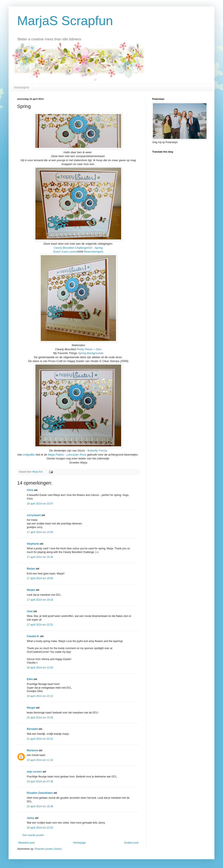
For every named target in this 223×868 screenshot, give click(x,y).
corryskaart (34, 515)
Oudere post (131, 843)
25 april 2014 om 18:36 (40, 806)
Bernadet (32, 729)
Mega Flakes (56, 455)
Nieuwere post (26, 843)
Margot (31, 708)
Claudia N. (33, 636)
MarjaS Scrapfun (65, 21)
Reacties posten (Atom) (48, 849)
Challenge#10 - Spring (89, 248)
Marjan (31, 569)
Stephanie (33, 544)
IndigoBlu (29, 455)
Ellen (30, 679)
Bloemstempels (93, 252)
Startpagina (21, 87)
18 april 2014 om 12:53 (40, 668)
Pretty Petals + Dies (89, 349)
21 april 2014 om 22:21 (40, 739)
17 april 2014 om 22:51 (40, 625)
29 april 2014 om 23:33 (40, 828)
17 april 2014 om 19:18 (40, 600)
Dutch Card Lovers (65, 252)
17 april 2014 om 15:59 (40, 532)
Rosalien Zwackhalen (40, 793)
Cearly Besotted (64, 248)
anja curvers (34, 772)
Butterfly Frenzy (97, 451)
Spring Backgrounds (91, 353)
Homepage (79, 843)
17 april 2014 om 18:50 (40, 578)
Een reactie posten (33, 835)
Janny (31, 818)
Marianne (32, 750)
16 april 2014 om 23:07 (40, 504)
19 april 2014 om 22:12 (40, 696)
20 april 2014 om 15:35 (40, 718)
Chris (30, 490)
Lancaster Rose (76, 455)
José (30, 611)
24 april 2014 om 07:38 (40, 782)
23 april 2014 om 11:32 (40, 760)
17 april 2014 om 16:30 (40, 557)
